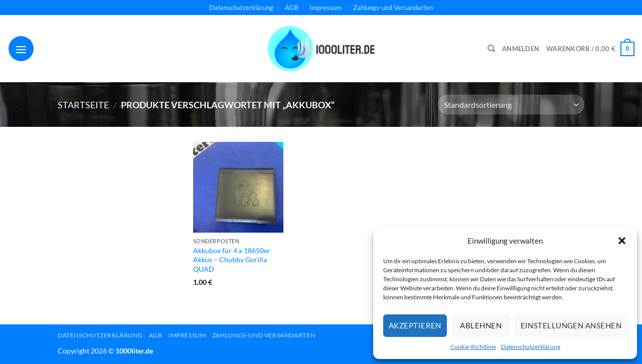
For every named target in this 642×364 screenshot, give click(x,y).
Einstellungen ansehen (571, 325)
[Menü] (21, 49)
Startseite (83, 105)
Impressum (326, 8)
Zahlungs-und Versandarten (393, 8)
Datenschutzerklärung (531, 347)
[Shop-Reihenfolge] (511, 105)
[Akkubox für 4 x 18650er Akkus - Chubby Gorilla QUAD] (238, 187)
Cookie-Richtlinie (473, 347)
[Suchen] (491, 49)
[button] (622, 241)
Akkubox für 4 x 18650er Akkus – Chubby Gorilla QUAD (232, 260)
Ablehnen (481, 325)
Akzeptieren (415, 325)
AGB (292, 8)
